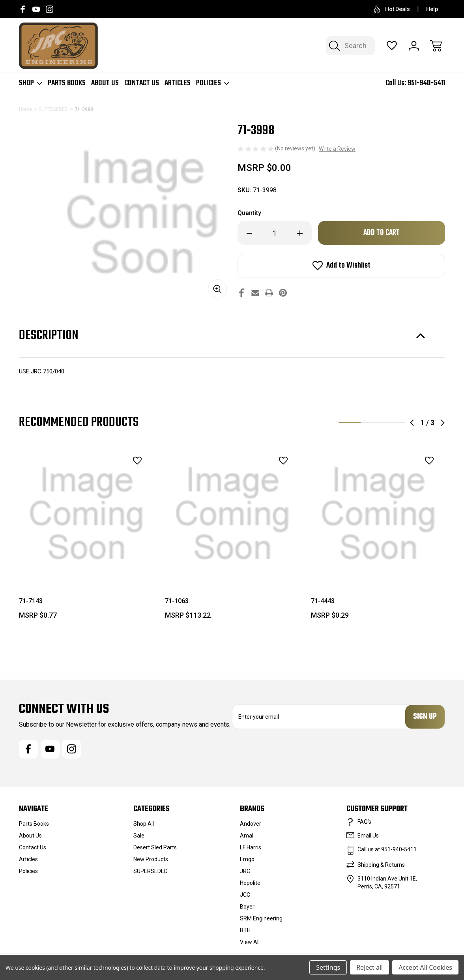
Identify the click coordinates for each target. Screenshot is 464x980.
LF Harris (251, 847)
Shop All (144, 824)
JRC (245, 871)
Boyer (247, 907)
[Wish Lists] (392, 46)
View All (250, 942)
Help (432, 9)
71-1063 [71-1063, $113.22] (177, 601)
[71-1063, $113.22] (232, 514)
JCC (245, 895)
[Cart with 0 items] (436, 46)
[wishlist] (127, 461)
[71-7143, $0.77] (86, 514)
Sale (139, 836)
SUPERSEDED (151, 871)
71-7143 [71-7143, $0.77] (31, 601)
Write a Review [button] (337, 149)
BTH (245, 930)
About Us (105, 83)
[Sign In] (414, 46)
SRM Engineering (261, 918)
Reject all (370, 967)
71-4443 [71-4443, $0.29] (323, 601)
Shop (31, 83)
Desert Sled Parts (155, 847)
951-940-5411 (426, 83)
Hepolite (250, 883)
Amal (247, 836)
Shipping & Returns (381, 865)
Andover (251, 824)
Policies (213, 83)
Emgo (247, 859)
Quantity (249, 213)
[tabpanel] (86, 536)
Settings (328, 967)
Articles (178, 83)
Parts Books (67, 83)
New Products (151, 859)
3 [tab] (394, 423)
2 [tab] (372, 423)
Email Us (368, 836)
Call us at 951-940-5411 (387, 849)
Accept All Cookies (425, 967)
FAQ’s (364, 822)
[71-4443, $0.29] (378, 514)
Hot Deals (392, 9)
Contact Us (142, 83)
